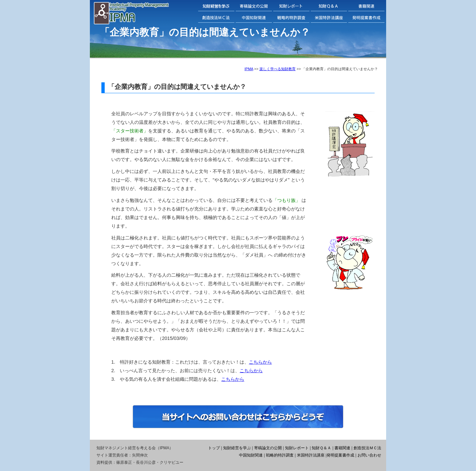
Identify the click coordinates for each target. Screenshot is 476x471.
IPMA (249, 69)
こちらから (260, 362)
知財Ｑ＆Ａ (321, 448)
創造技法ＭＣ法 (367, 448)
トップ (214, 448)
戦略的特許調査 (280, 455)
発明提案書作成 (340, 455)
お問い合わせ (369, 455)
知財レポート (297, 448)
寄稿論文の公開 (268, 448)
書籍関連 (342, 448)
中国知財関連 (251, 455)
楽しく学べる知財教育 (278, 69)
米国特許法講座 (311, 455)
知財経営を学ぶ (237, 448)
